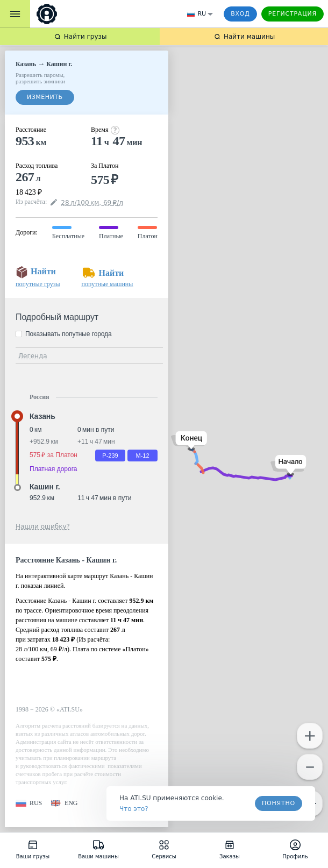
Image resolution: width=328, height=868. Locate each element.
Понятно (279, 803)
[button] (288, 465)
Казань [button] (42, 416)
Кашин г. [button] (45, 487)
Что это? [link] (134, 809)
